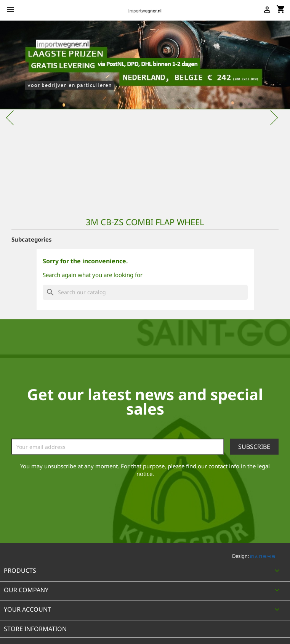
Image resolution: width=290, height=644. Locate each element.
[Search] (145, 292)
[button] (22, 114)
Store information (35, 629)
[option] (145, 114)
